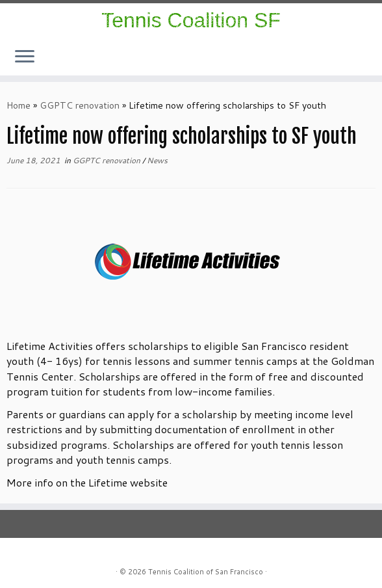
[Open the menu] (25, 57)
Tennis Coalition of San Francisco (206, 572)
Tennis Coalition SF (191, 20)
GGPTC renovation (80, 105)
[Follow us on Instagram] (339, 60)
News (157, 160)
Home (19, 105)
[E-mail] (356, 60)
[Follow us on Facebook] (348, 60)
